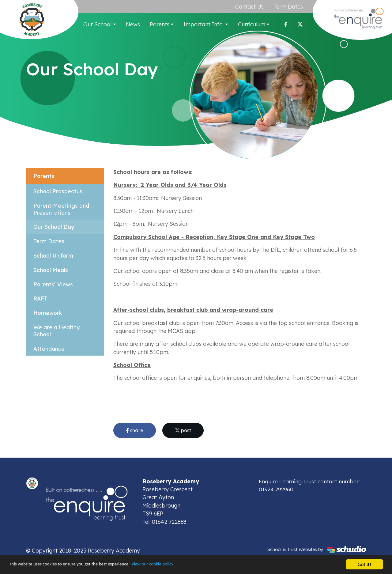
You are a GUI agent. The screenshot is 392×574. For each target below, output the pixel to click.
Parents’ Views (53, 284)
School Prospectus (58, 191)
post (183, 430)
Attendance (49, 349)
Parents (160, 24)
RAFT (40, 299)
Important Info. (204, 24)
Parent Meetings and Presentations (61, 209)
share (135, 430)
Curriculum (252, 24)
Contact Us (250, 6)
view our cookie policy (171, 565)
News (133, 24)
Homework (48, 313)
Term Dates (288, 6)
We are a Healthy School (57, 331)
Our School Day (54, 227)
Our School (98, 24)
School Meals (51, 270)
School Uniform (53, 255)
